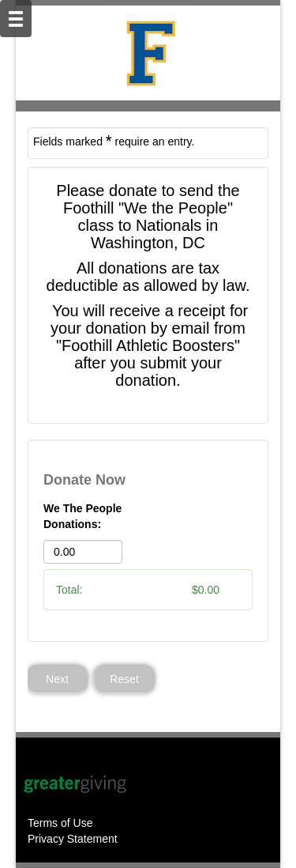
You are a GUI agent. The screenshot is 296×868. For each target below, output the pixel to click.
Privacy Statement (73, 839)
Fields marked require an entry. (114, 141)
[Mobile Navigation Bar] (16, 19)
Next (57, 679)
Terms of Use (60, 823)
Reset (124, 679)
